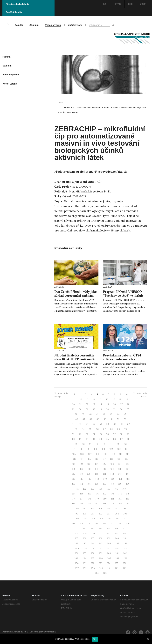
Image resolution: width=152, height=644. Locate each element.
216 (97, 524)
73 (87, 434)
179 (97, 499)
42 (104, 414)
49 (98, 419)
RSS (26, 632)
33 (101, 409)
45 (125, 414)
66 (97, 429)
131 (89, 469)
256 (77, 553)
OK (95, 639)
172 (105, 494)
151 (121, 479)
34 (107, 409)
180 (105, 499)
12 (81, 399)
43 (111, 414)
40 (90, 414)
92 (97, 444)
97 (74, 449)
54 (73, 424)
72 (80, 434)
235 (77, 538)
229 (85, 534)
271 (85, 563)
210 (110, 519)
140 (97, 474)
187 (97, 504)
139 (89, 474)
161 (77, 489)
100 (96, 449)
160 (128, 484)
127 (120, 464)
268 (117, 558)
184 (74, 504)
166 (116, 489)
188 (105, 504)
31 (87, 409)
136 (128, 469)
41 (97, 414)
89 (76, 444)
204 (117, 514)
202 (101, 514)
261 (117, 553)
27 (121, 404)
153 (74, 484)
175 (128, 494)
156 (97, 484)
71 (73, 434)
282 (117, 568)
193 (85, 509)
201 (93, 514)
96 (125, 444)
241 (125, 538)
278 (85, 568)
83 (94, 439)
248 (125, 543)
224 (101, 529)
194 (93, 509)
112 (128, 454)
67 (104, 429)
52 (118, 419)
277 (77, 568)
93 (104, 444)
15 (101, 399)
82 (87, 439)
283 (125, 568)
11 (75, 399)
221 (77, 529)
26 (114, 404)
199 (76, 514)
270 (77, 563)
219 (120, 524)
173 (112, 494)
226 (117, 529)
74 (94, 434)
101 (104, 449)
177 (82, 499)
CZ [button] (106, 4)
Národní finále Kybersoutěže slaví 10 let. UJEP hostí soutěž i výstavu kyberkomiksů (76, 359)
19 (127, 399)
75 (101, 434)
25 (108, 404)
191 (128, 504)
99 (88, 449)
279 (93, 568)
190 (120, 504)
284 (97, 573)
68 (111, 429)
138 (81, 474)
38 (76, 414)
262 (125, 553)
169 (82, 494)
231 (101, 534)
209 (102, 519)
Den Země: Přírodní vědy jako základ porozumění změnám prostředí (76, 296)
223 (93, 529)
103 (119, 449)
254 (117, 549)
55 (80, 424)
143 (120, 474)
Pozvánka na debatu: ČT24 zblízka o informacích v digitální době (122, 359)
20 (73, 404)
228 (77, 534)
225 (109, 529)
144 (128, 474)
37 (128, 409)
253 (109, 549)
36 (121, 409)
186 (89, 504)
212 (125, 519)
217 (104, 524)
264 (84, 558)
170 (90, 494)
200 (85, 514)
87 (121, 439)
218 (112, 524)
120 (127, 459)
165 (108, 489)
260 (109, 553)
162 (85, 489)
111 (121, 454)
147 (89, 479)
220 (128, 524)
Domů (60, 103)
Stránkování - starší (140, 395)
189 (112, 504)
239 (109, 538)
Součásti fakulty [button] (29, 12)
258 (93, 553)
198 (124, 509)
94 (111, 444)
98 (81, 449)
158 (112, 484)
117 (104, 459)
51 (112, 419)
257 (85, 553)
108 (98, 454)
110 (113, 454)
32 (94, 409)
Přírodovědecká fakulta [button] (29, 4)
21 (80, 404)
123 (89, 464)
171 (97, 494)
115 (89, 459)
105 (74, 454)
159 (120, 484)
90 (83, 444)
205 (125, 514)
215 (89, 524)
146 (81, 479)
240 (117, 538)
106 (82, 454)
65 (90, 429)
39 (83, 414)
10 (127, 394)
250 (85, 549)
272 (93, 563)
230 (93, 534)
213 (73, 524)
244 (93, 543)
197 (117, 509)
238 (101, 538)
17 (114, 399)
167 (124, 489)
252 (101, 549)
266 (101, 558)
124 (97, 464)
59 (108, 424)
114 (82, 459)
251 (93, 549)
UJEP (143, 4)
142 (112, 474)
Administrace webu (12, 632)
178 (89, 499)
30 (80, 409)
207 (85, 519)
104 (127, 449)
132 (97, 469)
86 (114, 439)
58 (101, 424)
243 (84, 543)
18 (120, 399)
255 (125, 549)
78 (121, 434)
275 (117, 563)
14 (94, 399)
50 (105, 419)
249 (77, 549)
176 (74, 499)
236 (85, 538)
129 (74, 469)
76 (107, 434)
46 (77, 419)
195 (101, 509)
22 (87, 404)
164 (100, 489)
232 (109, 534)
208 (93, 519)
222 (85, 529)
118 (112, 459)
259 (101, 553)
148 (97, 479)
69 (118, 429)
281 (109, 568)
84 (101, 439)
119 (119, 459)
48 (91, 419)
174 (120, 494)
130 (82, 469)
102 (111, 449)
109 (106, 454)
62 (128, 424)
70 (126, 429)
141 (104, 474)
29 (73, 409)
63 (76, 429)
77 (114, 434)
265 (93, 558)
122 (81, 464)
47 (84, 419)
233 (117, 534)
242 (76, 543)
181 (113, 499)
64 (83, 429)
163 (93, 489)
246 (109, 543)
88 (128, 439)
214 (81, 524)
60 (115, 424)
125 (104, 464)
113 (75, 459)
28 (128, 404)
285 (105, 573)
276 (125, 563)
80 (73, 439)
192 (77, 509)
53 (125, 419)
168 (74, 494)
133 (104, 469)
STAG (118, 4)
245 (101, 543)
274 (109, 563)
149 (105, 479)
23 (94, 404)
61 (122, 424)
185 (81, 504)
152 (128, 479)
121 (74, 464)
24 (101, 404)
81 (80, 439)
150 (113, 479)
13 (87, 399)
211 (117, 519)
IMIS (130, 4)
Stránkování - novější (61, 395)
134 (112, 469)
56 (87, 424)
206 (77, 519)
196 (109, 509)
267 (109, 558)
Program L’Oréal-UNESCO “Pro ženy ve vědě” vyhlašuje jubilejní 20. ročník (123, 296)
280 (101, 568)
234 (125, 534)
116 (97, 459)
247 (117, 543)
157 (105, 484)
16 (107, 399)
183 (128, 499)
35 (114, 409)
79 (128, 434)
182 (120, 499)
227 (125, 529)
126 (112, 464)
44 (118, 414)
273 (100, 563)
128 (128, 464)
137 (73, 474)
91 (90, 444)
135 (120, 469)
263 (76, 558)
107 (90, 454)
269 (125, 558)
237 (93, 538)
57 (94, 424)
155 (89, 484)
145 (74, 479)
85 (108, 439)
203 (109, 514)
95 (118, 444)
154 (81, 484)
